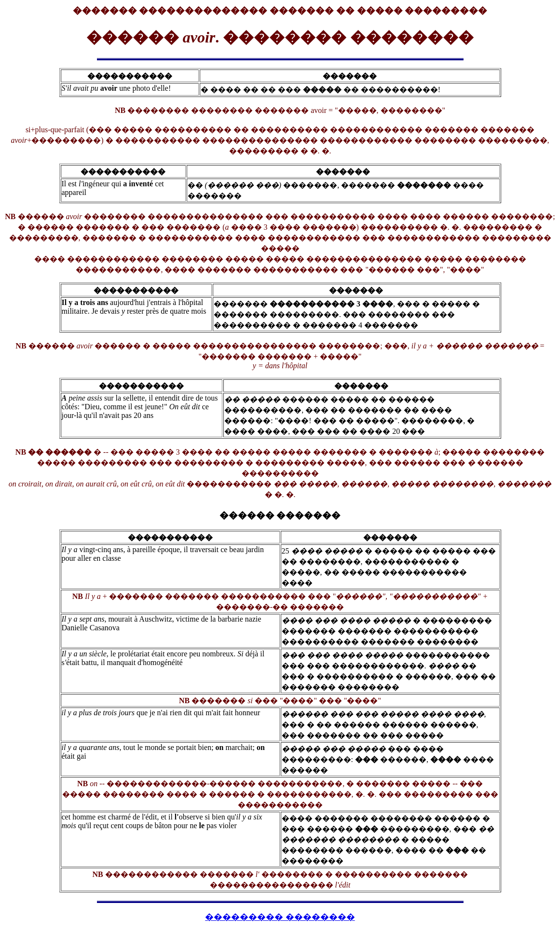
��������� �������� (280, 917)
